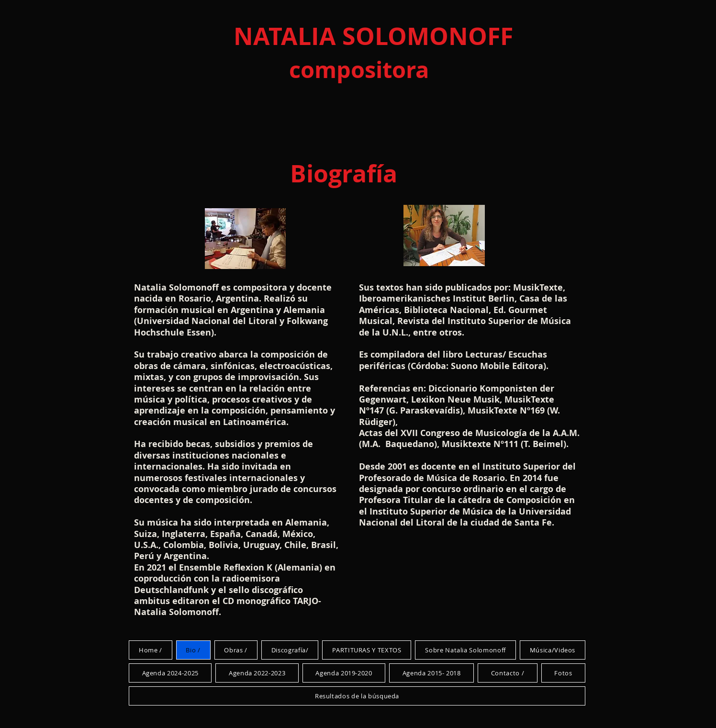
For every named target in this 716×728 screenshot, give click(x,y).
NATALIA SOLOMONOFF (373, 36)
